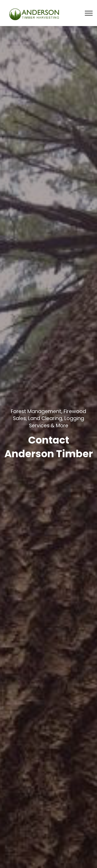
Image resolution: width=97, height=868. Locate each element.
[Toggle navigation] (89, 13)
